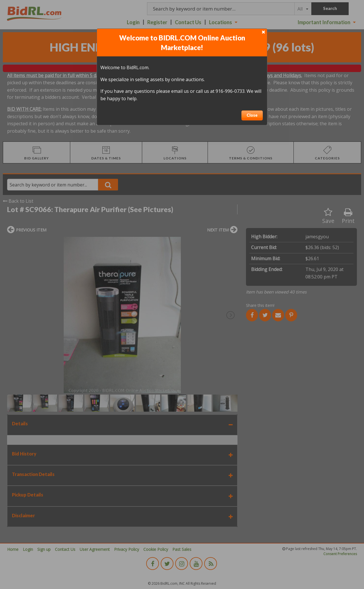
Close (252, 115)
